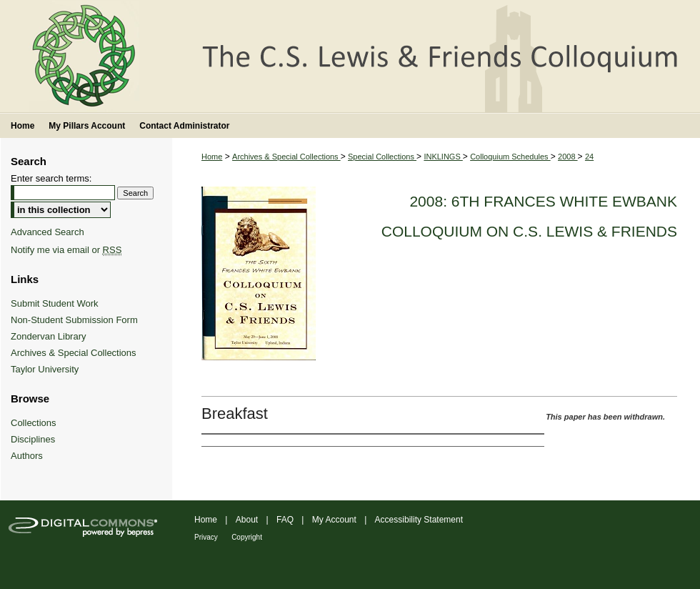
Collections (34, 423)
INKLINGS (443, 157)
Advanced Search (47, 232)
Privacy (206, 537)
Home (212, 157)
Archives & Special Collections (286, 157)
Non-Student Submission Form (74, 320)
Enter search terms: (51, 178)
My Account (334, 520)
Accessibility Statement (419, 520)
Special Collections (382, 157)
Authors (27, 456)
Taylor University (45, 369)
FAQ (285, 520)
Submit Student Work (55, 303)
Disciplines (33, 439)
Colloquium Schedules (510, 157)
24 (589, 157)
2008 (568, 157)
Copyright (247, 537)
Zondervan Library (49, 336)
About (247, 520)
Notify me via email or (66, 250)
